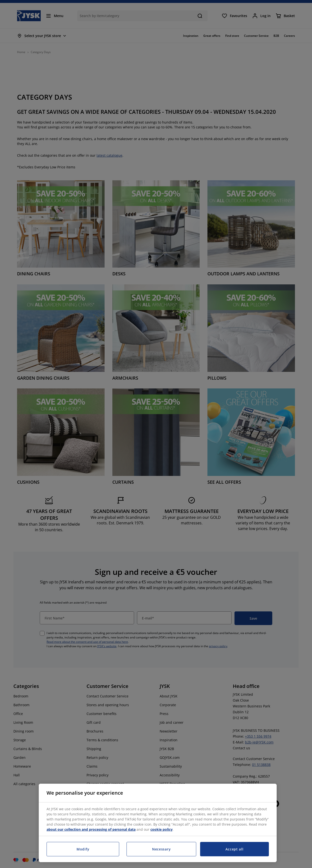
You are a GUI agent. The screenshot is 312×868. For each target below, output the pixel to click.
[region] (158, 823)
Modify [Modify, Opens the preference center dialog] (83, 849)
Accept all (234, 849)
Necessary (161, 849)
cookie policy (161, 829)
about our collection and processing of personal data (91, 829)
